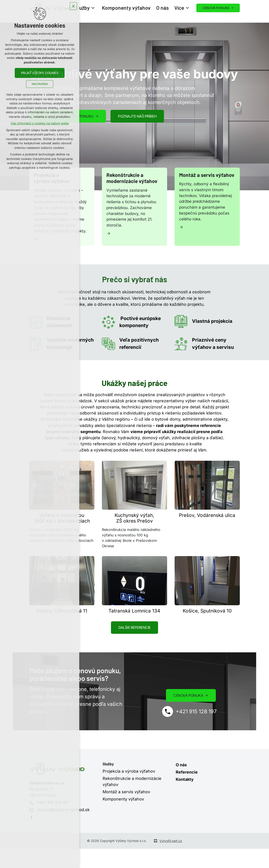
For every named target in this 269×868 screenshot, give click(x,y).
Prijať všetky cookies (40, 73)
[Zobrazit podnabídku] (93, 8)
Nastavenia (40, 85)
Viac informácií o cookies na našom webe (40, 124)
